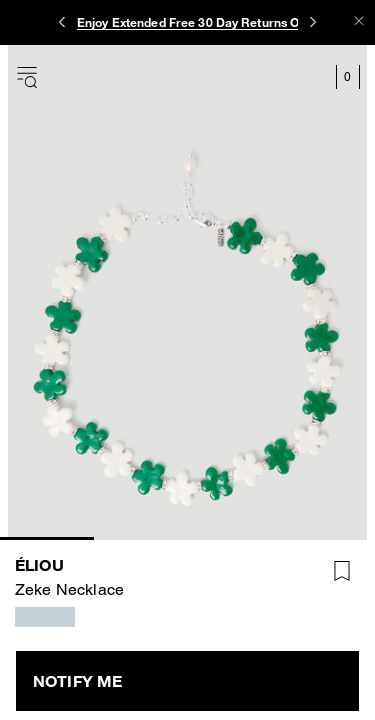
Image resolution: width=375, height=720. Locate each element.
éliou (39, 564)
